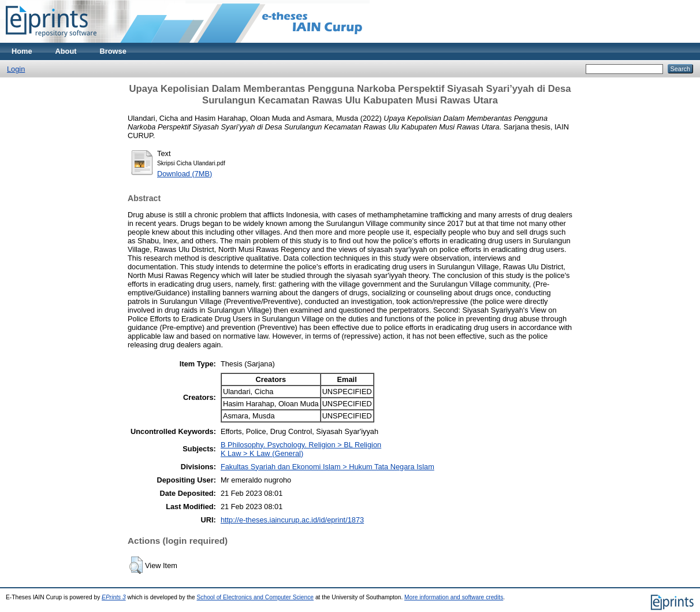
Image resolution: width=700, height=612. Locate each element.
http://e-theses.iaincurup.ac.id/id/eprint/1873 (292, 520)
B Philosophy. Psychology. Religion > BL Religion (301, 445)
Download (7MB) (185, 174)
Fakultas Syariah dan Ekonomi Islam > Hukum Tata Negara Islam (327, 467)
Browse (113, 51)
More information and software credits (454, 597)
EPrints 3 (114, 597)
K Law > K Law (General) (262, 453)
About (66, 51)
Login (16, 69)
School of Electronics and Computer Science (256, 597)
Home (22, 51)
